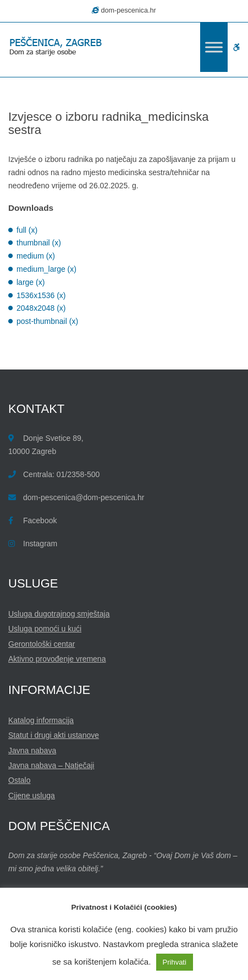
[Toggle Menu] (214, 47)
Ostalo (19, 780)
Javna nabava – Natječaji (51, 765)
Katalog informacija (41, 720)
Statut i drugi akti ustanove (54, 735)
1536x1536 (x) (41, 295)
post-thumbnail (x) (47, 321)
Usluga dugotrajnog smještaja (59, 614)
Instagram (40, 544)
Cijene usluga (32, 796)
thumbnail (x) (39, 243)
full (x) (27, 230)
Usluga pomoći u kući (45, 629)
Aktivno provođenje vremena (57, 659)
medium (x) (36, 256)
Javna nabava (32, 751)
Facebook (40, 520)
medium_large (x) (46, 269)
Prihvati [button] (175, 962)
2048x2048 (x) (41, 308)
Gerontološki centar (42, 644)
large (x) (31, 282)
